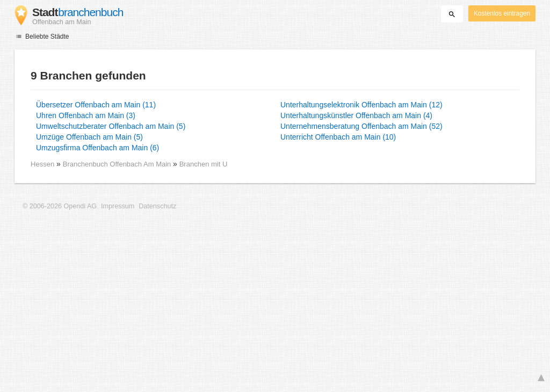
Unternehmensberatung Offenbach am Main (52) (361, 126)
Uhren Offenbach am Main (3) (86, 115)
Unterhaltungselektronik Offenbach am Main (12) (361, 105)
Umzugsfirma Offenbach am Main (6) (97, 148)
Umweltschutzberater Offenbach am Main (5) (111, 126)
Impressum (118, 206)
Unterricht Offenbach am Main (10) (338, 137)
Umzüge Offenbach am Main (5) (89, 137)
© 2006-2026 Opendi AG (60, 206)
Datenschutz (157, 206)
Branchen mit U (204, 164)
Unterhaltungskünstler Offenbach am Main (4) (356, 115)
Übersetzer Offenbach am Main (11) (96, 105)
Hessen (42, 164)
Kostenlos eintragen (502, 13)
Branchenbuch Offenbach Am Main (118, 164)
